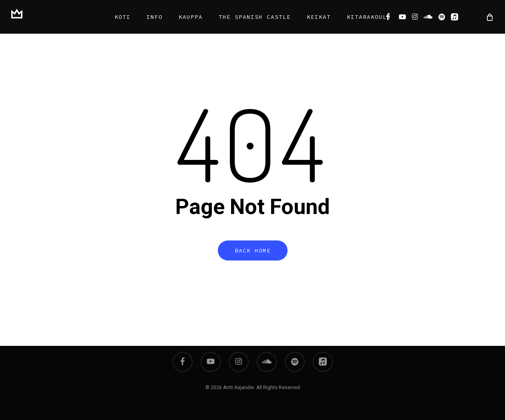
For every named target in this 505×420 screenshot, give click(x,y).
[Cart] (489, 17)
